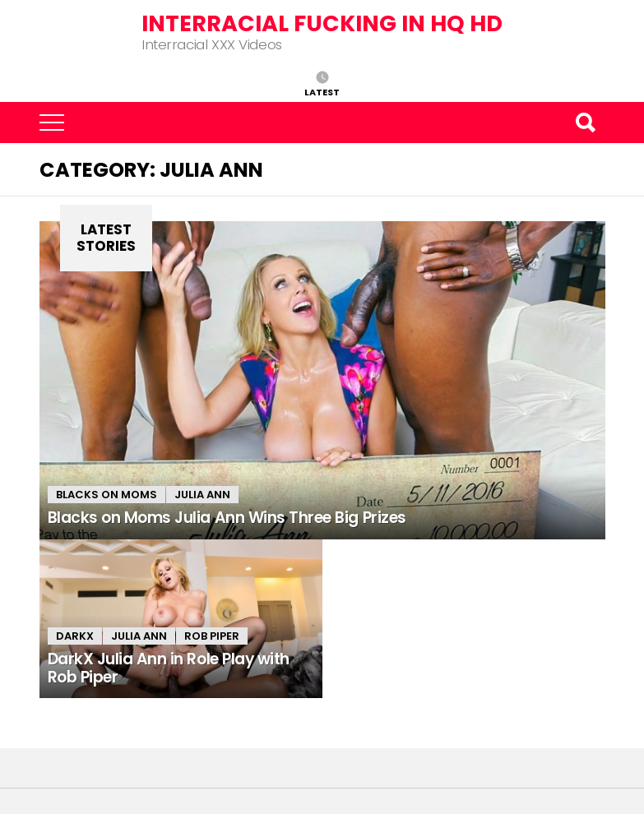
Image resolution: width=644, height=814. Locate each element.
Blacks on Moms (107, 495)
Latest (322, 91)
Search (585, 123)
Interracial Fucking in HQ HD (322, 23)
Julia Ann (202, 495)
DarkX (75, 636)
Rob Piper (212, 636)
